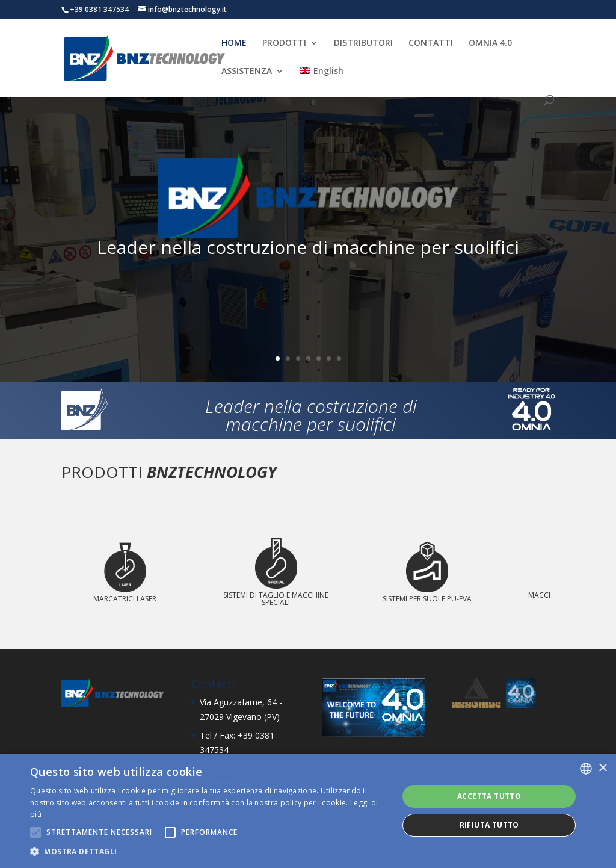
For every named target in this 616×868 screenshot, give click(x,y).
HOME (234, 43)
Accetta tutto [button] (489, 796)
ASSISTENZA (247, 72)
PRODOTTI (284, 43)
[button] (209, 852)
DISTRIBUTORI (363, 43)
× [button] (602, 768)
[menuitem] (321, 81)
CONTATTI (431, 43)
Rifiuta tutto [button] (489, 825)
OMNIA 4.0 (490, 43)
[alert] (308, 811)
